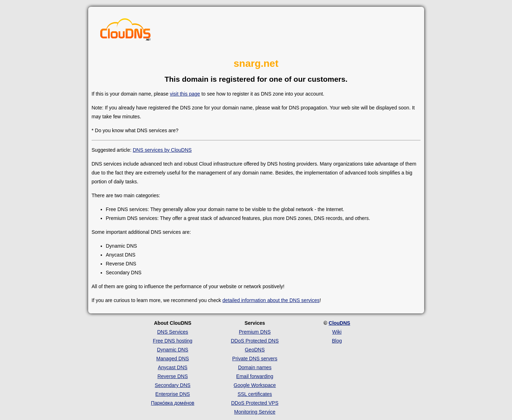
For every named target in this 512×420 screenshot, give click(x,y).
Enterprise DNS (173, 394)
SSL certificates (255, 394)
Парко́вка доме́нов (173, 403)
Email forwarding (255, 376)
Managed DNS (173, 359)
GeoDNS (255, 350)
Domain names (255, 367)
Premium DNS (255, 332)
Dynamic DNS (173, 350)
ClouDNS (339, 323)
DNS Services (173, 332)
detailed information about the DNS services (271, 300)
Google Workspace (255, 385)
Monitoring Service (255, 412)
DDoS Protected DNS (255, 341)
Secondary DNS (172, 385)
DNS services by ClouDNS (162, 150)
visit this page (185, 94)
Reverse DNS (173, 376)
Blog (337, 341)
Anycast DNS (173, 367)
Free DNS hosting (173, 341)
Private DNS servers (255, 359)
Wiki (337, 332)
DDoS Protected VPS (255, 403)
